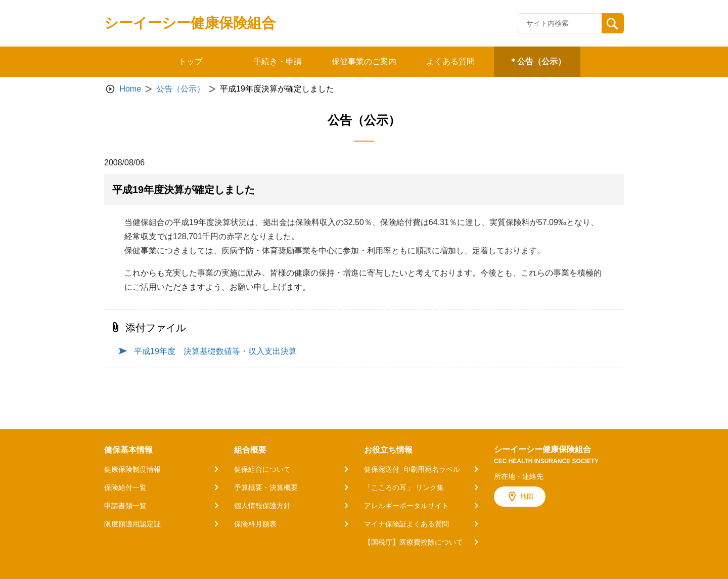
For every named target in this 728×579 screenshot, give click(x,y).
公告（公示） (180, 89)
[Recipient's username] (560, 23)
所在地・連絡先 (519, 476)
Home (130, 89)
